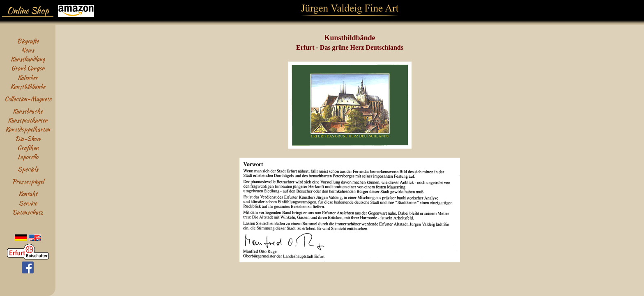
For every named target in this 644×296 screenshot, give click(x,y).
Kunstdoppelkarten (28, 129)
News (28, 50)
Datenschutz (28, 212)
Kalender (28, 77)
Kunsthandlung (28, 59)
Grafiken (28, 148)
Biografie (28, 41)
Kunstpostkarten (28, 120)
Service (28, 203)
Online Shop (28, 11)
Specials (28, 169)
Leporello (28, 157)
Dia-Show (28, 139)
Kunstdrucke (28, 111)
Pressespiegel (28, 181)
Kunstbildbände (28, 86)
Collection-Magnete (28, 99)
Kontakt (28, 194)
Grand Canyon (28, 68)
